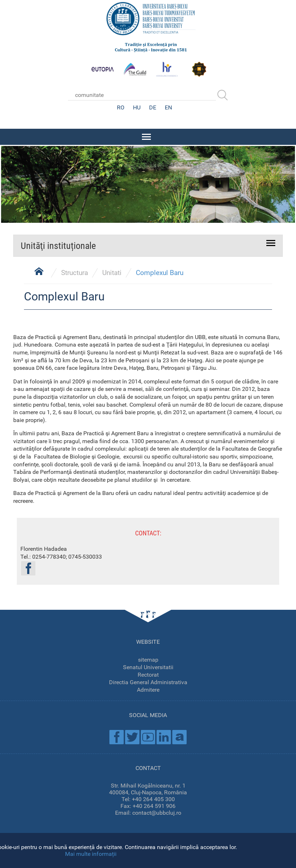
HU (137, 107)
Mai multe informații (91, 854)
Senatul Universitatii (148, 666)
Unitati (112, 272)
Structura (75, 272)
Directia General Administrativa (148, 681)
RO (121, 107)
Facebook (117, 736)
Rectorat (148, 674)
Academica (179, 736)
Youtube (148, 736)
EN (168, 107)
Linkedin (164, 736)
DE (153, 107)
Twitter (132, 736)
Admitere (148, 689)
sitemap (148, 659)
